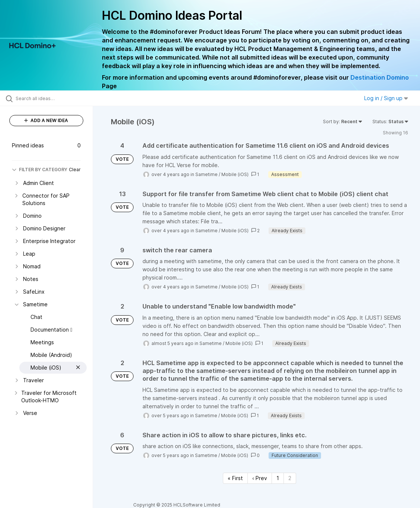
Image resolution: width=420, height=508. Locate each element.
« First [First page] (235, 478)
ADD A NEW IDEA (46, 120)
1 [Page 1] (278, 478)
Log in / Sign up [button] (386, 98)
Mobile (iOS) (235, 174)
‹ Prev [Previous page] (260, 478)
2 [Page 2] (290, 478)
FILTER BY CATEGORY (40, 170)
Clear (75, 170)
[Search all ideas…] (51, 98)
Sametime (206, 174)
